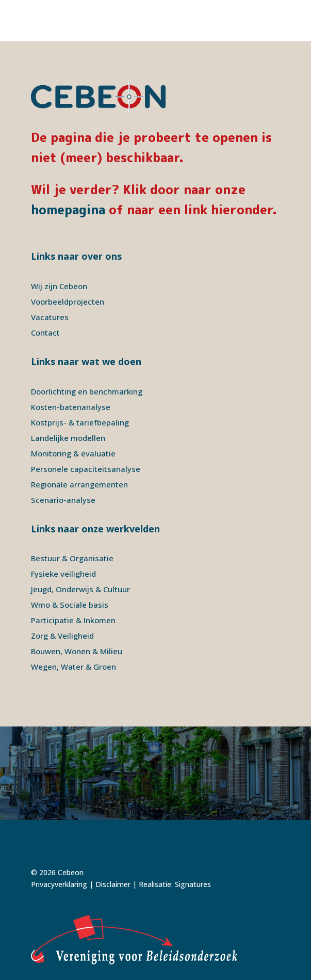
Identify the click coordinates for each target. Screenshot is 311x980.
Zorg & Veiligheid (62, 636)
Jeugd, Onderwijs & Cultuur (80, 589)
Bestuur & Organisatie (72, 558)
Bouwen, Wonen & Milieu (77, 651)
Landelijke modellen (68, 438)
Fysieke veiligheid (63, 574)
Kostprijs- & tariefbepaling (80, 422)
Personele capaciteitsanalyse (86, 469)
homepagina (68, 210)
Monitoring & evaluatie (73, 453)
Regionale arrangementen (79, 484)
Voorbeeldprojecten (68, 302)
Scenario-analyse (63, 500)
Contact (45, 333)
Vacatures (50, 317)
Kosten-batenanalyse (71, 407)
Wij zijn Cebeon (59, 286)
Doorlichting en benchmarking (87, 391)
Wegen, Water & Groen (73, 667)
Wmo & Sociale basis (70, 605)
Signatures (193, 884)
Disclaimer (113, 884)
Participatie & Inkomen (73, 620)
